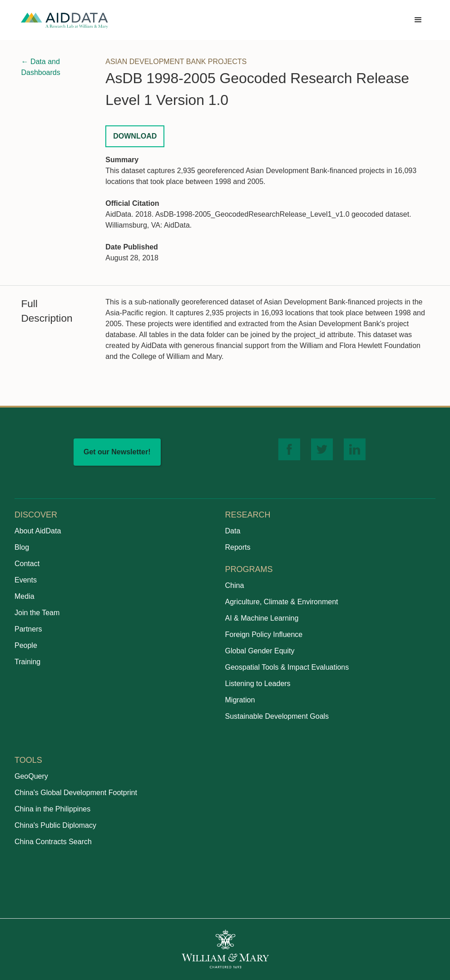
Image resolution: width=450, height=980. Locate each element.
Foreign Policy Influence (264, 634)
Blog (22, 547)
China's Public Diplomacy (55, 825)
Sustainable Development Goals (277, 716)
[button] (418, 20)
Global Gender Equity (260, 651)
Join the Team (37, 613)
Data (233, 531)
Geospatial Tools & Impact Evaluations (287, 667)
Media (25, 596)
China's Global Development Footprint (76, 793)
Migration (240, 700)
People (26, 645)
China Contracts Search (53, 842)
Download (135, 136)
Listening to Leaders (258, 684)
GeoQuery (31, 776)
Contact (27, 564)
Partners (28, 629)
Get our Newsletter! (117, 452)
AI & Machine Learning (262, 618)
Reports (238, 547)
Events (26, 580)
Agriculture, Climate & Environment (282, 602)
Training (27, 662)
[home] (64, 20)
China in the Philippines (52, 809)
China (235, 585)
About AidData (38, 531)
